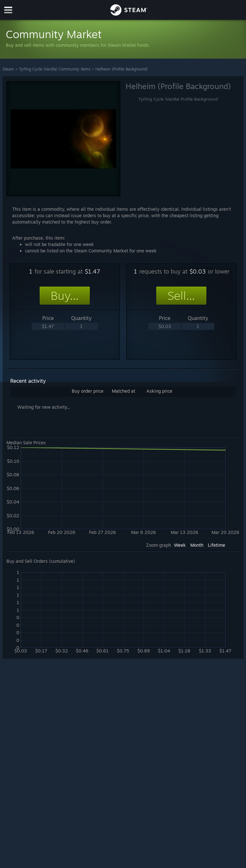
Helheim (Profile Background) (122, 69)
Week (180, 545)
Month (197, 545)
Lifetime (217, 545)
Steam (8, 69)
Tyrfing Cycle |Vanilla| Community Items (55, 69)
